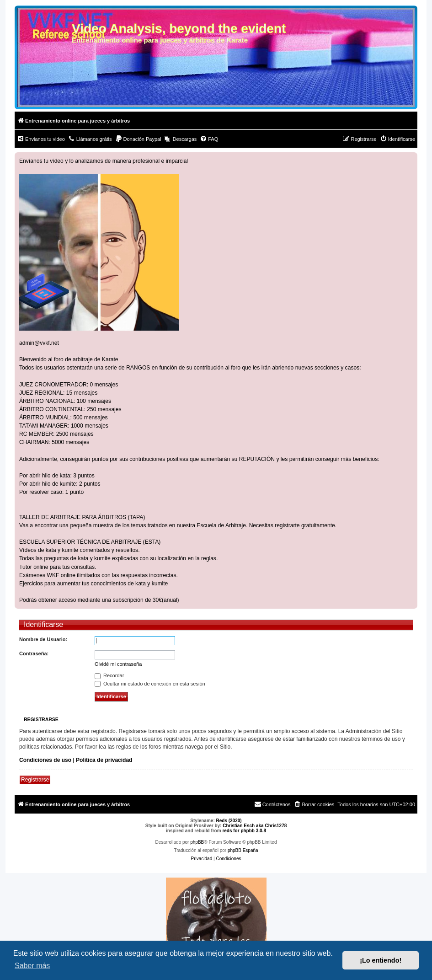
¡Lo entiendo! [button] (381, 960)
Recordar (109, 675)
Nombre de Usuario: (43, 639)
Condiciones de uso (45, 760)
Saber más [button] (32, 966)
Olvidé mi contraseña (118, 664)
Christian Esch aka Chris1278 (255, 826)
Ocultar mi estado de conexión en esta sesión (150, 684)
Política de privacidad (104, 760)
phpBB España (243, 850)
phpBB (197, 842)
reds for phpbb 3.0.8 (244, 831)
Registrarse (35, 780)
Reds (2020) (229, 821)
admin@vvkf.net (39, 343)
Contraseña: (34, 653)
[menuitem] (41, 139)
